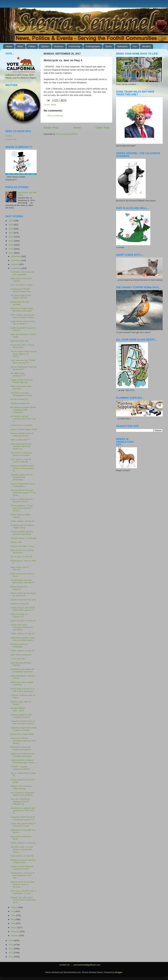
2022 (11, 233)
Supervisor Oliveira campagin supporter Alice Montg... (23, 741)
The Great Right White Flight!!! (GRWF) (21, 297)
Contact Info (11, 139)
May (13, 919)
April (13, 923)
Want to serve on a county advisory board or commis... (22, 884)
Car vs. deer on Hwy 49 (21, 557)
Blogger (119, 972)
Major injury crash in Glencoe (20, 568)
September (16, 268)
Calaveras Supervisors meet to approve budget (24, 729)
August (15, 907)
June (14, 915)
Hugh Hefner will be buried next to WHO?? (23, 323)
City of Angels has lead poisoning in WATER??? (23, 581)
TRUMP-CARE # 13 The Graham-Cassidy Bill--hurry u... (22, 849)
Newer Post (51, 128)
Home (9, 46)
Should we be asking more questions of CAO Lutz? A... (23, 811)
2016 (11, 941)
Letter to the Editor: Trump (23, 546)
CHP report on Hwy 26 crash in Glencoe (21, 461)
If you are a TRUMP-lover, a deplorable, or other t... (23, 892)
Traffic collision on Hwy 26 (22, 651)
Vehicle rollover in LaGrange (24, 538)
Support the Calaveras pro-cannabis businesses (23, 755)
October (15, 264)
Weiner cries (16, 542)
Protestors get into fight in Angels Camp (22, 526)
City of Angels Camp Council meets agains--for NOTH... (24, 354)
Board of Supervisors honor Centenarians (23, 485)
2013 (11, 953)
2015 (11, 945)
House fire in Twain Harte (22, 734)
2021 (11, 237)
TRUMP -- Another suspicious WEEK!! (20, 768)
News (20, 46)
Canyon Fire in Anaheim (22, 425)
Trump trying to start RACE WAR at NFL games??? (23, 609)
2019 (11, 245)
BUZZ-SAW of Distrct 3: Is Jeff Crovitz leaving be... (23, 690)
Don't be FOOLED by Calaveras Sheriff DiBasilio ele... (20, 801)
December (16, 256)
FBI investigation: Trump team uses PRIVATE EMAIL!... (22, 508)
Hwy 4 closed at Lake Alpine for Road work (23, 594)
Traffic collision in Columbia (23, 843)
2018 (11, 249)
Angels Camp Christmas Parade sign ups (22, 381)
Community (75, 46)
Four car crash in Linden (22, 285)
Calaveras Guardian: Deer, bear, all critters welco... (23, 639)
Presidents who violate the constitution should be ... (23, 670)
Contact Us (64, 965)
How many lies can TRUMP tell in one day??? (23, 362)
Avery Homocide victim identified (21, 387)
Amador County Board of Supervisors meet (22, 868)
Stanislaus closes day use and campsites (22, 273)
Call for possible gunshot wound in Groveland (22, 533)
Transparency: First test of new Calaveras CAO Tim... (22, 875)
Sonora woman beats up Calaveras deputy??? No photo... (23, 493)
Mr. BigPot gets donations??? (18, 375)
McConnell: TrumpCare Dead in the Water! (21, 454)
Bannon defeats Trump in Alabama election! (22, 435)
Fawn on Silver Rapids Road (24, 429)
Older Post (102, 128)
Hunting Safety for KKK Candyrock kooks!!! (21, 716)
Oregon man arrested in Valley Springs (21, 787)
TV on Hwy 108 (18, 659)
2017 (11, 253)
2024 (11, 225)
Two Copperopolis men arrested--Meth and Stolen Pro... (21, 446)
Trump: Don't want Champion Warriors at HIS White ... (22, 627)
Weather (146, 46)
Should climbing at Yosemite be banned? (23, 368)
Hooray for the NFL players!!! (19, 588)
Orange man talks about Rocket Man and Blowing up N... (23, 900)
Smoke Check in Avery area (23, 600)
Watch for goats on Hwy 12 (23, 621)
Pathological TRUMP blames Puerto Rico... (22, 290)
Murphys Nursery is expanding (19, 645)
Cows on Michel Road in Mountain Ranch (22, 500)
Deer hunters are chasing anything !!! (22, 551)
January (15, 935)
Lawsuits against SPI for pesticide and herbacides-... (22, 477)
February (15, 931)
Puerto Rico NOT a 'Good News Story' (22, 346)
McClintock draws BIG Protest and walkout (21, 748)
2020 (11, 241)
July (13, 911)
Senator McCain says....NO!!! (18, 709)
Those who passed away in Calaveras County (23, 825)
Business (59, 46)
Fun (135, 46)
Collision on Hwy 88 (20, 604)
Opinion (45, 46)
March (14, 928)
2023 (11, 229)
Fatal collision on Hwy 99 (22, 856)
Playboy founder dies (20, 403)
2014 (11, 949)
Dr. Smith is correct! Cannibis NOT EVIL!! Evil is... (23, 419)
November (16, 260)
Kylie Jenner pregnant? (21, 655)
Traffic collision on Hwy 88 (22, 521)
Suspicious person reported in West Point (23, 861)
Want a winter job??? (20, 440)
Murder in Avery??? (19, 399)
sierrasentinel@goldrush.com (87, 965)
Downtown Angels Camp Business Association (22, 310)
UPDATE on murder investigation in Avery (21, 394)
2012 (11, 957)
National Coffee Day (20, 341)
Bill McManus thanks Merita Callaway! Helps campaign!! (23, 410)
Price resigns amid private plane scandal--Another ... (24, 316)
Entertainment (93, 46)
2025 (11, 221)
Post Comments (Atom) (67, 134)
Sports (109, 46)
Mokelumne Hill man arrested (20, 303)
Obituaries (122, 46)
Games (9, 136)
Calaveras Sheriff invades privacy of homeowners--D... (23, 468)
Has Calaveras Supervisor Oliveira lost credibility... (23, 794)
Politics (32, 46)
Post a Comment (55, 116)
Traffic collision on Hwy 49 (22, 634)
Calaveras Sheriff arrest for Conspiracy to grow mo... (23, 818)
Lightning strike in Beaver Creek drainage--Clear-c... (24, 761)
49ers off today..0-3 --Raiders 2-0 (20, 615)
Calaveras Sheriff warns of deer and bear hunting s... (23, 722)
